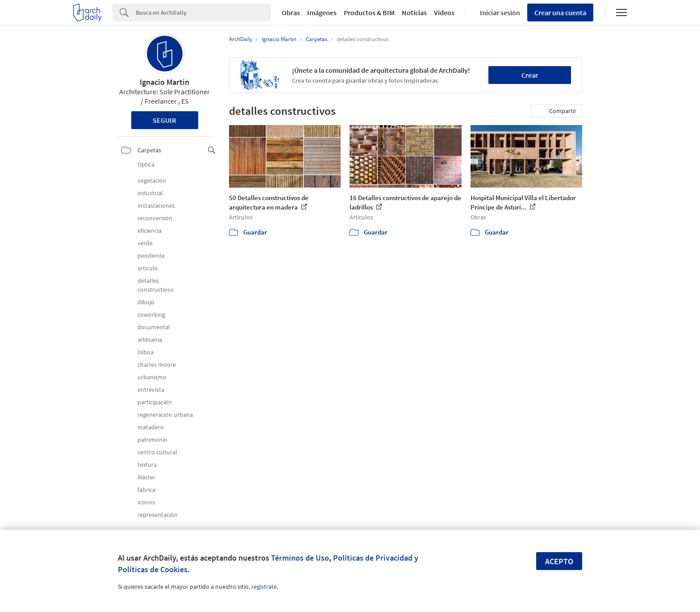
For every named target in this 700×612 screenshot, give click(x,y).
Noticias (414, 13)
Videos (444, 13)
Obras (291, 13)
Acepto (559, 561)
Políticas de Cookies (153, 569)
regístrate (264, 587)
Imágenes (322, 13)
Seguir (165, 120)
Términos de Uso (300, 558)
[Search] (203, 13)
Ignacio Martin (165, 82)
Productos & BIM (369, 13)
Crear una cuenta (560, 13)
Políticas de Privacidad (373, 558)
